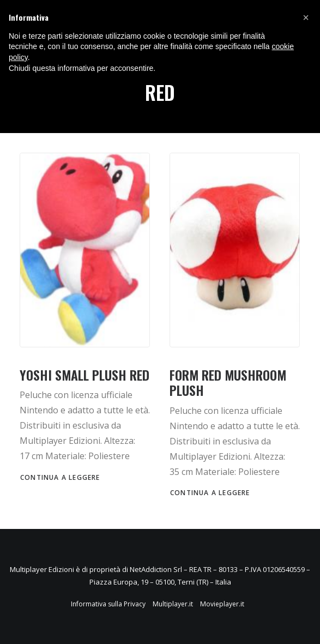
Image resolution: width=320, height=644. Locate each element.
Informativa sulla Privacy (108, 604)
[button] (306, 17)
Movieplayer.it (222, 604)
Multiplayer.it (173, 604)
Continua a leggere (60, 477)
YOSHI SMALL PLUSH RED (84, 375)
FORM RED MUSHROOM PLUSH (228, 383)
